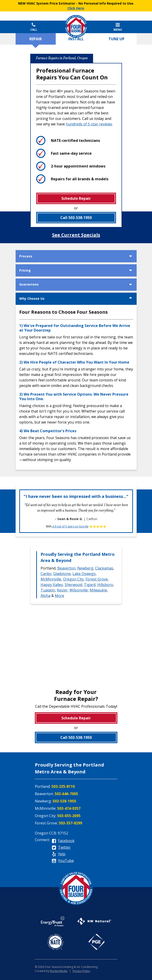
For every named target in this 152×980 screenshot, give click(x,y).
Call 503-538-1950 (76, 218)
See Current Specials (76, 235)
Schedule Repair (76, 198)
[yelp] (59, 854)
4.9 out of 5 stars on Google (70, 526)
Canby (46, 574)
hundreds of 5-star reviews (89, 124)
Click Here (76, 8)
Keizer (62, 590)
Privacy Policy (81, 971)
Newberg (85, 568)
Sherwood (73, 585)
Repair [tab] (36, 39)
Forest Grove (97, 579)
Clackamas (104, 568)
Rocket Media (59, 971)
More (59, 596)
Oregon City (73, 579)
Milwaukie (98, 590)
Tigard (90, 585)
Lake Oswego (84, 574)
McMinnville (51, 579)
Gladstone (62, 574)
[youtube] (63, 861)
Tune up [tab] (116, 39)
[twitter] (61, 848)
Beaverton (66, 568)
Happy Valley (52, 585)
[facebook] (63, 841)
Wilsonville (79, 590)
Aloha (46, 596)
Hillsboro (105, 585)
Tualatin (48, 590)
